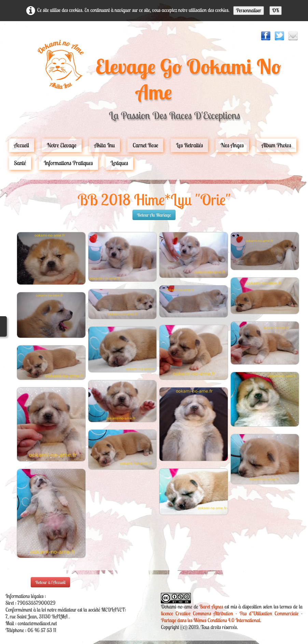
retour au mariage (154, 215)
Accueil (22, 145)
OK (276, 10)
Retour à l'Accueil (50, 582)
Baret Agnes (211, 607)
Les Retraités (189, 145)
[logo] (154, 83)
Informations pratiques (68, 163)
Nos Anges (232, 145)
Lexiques (119, 163)
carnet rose (145, 145)
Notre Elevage (62, 145)
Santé (20, 163)
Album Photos (276, 145)
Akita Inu (105, 145)
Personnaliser (249, 10)
